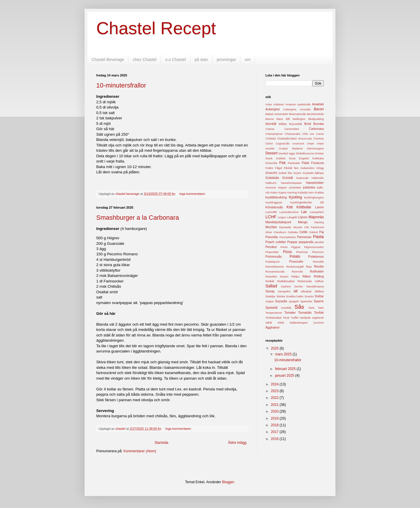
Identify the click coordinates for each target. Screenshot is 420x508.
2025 (275, 348)
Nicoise (298, 227)
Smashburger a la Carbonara (138, 218)
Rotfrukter (317, 271)
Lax (304, 212)
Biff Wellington (296, 119)
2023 (275, 391)
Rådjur (295, 276)
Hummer (271, 187)
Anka (269, 104)
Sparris (319, 301)
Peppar (292, 242)
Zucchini (318, 323)
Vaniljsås (305, 318)
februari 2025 (286, 369)
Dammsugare (315, 148)
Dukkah (281, 158)
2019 (275, 418)
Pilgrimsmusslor (314, 247)
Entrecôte (271, 163)
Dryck (269, 158)
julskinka (309, 187)
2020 (275, 411)
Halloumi (271, 183)
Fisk (283, 163)
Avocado (305, 109)
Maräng (319, 222)
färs (296, 168)
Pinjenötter (272, 252)
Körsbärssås (274, 207)
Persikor (271, 247)
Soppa (269, 301)
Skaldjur (271, 296)
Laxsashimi (317, 212)
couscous (299, 143)
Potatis (295, 256)
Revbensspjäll (295, 267)
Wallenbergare (299, 323)
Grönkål (288, 178)
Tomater (290, 313)
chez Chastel (145, 60)
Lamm (319, 207)
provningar (226, 60)
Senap (270, 291)
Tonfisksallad (273, 318)
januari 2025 (285, 376)
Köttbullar (304, 207)
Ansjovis (290, 104)
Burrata (319, 124)
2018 (275, 425)
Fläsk (305, 163)
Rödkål (270, 281)
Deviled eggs (287, 153)
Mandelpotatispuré (278, 222)
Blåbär (283, 124)
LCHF (271, 217)
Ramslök (318, 262)
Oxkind (313, 232)
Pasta (318, 237)
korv (311, 192)
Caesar (270, 129)
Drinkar (319, 153)
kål (322, 202)
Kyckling (296, 197)
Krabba (319, 192)
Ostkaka (293, 232)
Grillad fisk (285, 173)
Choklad (271, 138)
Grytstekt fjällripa (313, 173)
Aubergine (273, 109)
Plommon (318, 252)
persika (319, 242)
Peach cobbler (276, 242)
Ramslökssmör (275, 267)
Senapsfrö (284, 291)
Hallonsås (318, 178)
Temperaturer (274, 313)
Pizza (287, 252)
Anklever (278, 104)
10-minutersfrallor (121, 85)
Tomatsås (305, 313)
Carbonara (316, 129)
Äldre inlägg (237, 443)
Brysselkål (296, 124)
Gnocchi (271, 173)
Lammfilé (271, 212)
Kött (289, 207)
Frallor (269, 168)
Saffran (319, 281)
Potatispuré (273, 262)
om (247, 60)
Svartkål (286, 308)
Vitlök (281, 323)
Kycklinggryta (274, 202)
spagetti (294, 301)
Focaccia (317, 163)
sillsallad (306, 291)
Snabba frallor (295, 296)
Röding (319, 276)
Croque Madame (291, 148)
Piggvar (296, 247)
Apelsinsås (304, 104)
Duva (292, 158)
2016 (275, 439)
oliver (269, 232)
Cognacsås (283, 143)
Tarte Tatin (316, 308)
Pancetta (272, 237)
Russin (284, 276)
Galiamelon (308, 168)
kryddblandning (276, 197)
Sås (299, 307)
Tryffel (295, 318)
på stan (201, 60)
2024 (275, 384)
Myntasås (285, 227)
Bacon (319, 109)
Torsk (286, 318)
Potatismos (316, 256)
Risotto (319, 266)
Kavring (292, 192)
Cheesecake (292, 134)
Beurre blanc (274, 119)
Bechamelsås (315, 114)
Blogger (228, 482)
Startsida (161, 443)
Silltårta (319, 291)
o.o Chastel (175, 60)
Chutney (318, 138)
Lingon (282, 217)
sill (295, 291)
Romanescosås (275, 272)
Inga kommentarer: (193, 194)
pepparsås (306, 242)
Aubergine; (290, 109)
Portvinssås (274, 256)
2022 (275, 398)
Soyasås (281, 301)
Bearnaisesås (297, 114)
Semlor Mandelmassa (309, 286)
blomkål (271, 124)
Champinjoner (274, 134)
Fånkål (288, 168)
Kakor (274, 192)
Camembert (292, 129)
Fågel (279, 168)
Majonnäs (316, 217)
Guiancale (302, 178)
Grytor (297, 173)
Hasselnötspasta (291, 183)
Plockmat (302, 252)
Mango (303, 222)
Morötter (271, 227)
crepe (311, 143)
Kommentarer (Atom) (140, 451)
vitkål (269, 323)
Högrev (282, 187)
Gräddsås (272, 178)
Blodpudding (316, 119)
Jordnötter (295, 187)
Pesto (284, 247)
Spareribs (306, 301)
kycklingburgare (314, 197)
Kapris (282, 192)
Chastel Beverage (108, 60)
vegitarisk (318, 318)
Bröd (308, 124)
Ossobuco (280, 232)
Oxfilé (303, 232)
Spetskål (271, 308)
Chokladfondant (287, 138)
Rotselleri (271, 276)
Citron (269, 143)
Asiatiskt (318, 104)
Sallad (271, 286)
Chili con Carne (313, 134)
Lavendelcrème (289, 212)
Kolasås (303, 192)
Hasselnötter (315, 183)
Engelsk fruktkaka (311, 158)
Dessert (271, 153)
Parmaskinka (287, 237)
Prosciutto (296, 261)
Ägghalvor (273, 327)
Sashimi (286, 286)
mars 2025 (284, 354)
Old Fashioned (314, 227)
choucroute (305, 138)
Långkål (292, 217)
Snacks (309, 296)
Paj (321, 232)
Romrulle (297, 272)
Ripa (309, 267)
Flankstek (294, 163)
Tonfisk (319, 313)
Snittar (319, 296)
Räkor (307, 276)
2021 (275, 405)
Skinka (281, 296)
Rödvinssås (305, 281)
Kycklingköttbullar (301, 202)
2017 (275, 432)
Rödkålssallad (286, 281)
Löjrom (303, 217)
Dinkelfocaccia (305, 153)
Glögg (320, 168)
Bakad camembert (277, 114)
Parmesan (304, 237)
